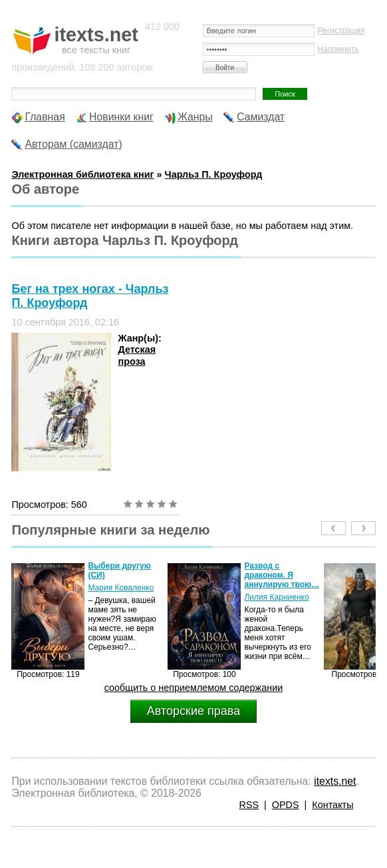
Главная (45, 117)
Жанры (195, 117)
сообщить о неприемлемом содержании (194, 688)
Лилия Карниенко (276, 597)
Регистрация (341, 31)
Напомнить (338, 49)
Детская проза (137, 355)
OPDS (286, 805)
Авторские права (193, 711)
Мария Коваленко (121, 588)
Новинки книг (121, 117)
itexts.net (335, 781)
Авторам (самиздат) (73, 144)
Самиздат (261, 117)
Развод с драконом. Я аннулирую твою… (282, 575)
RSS (249, 805)
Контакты (332, 805)
